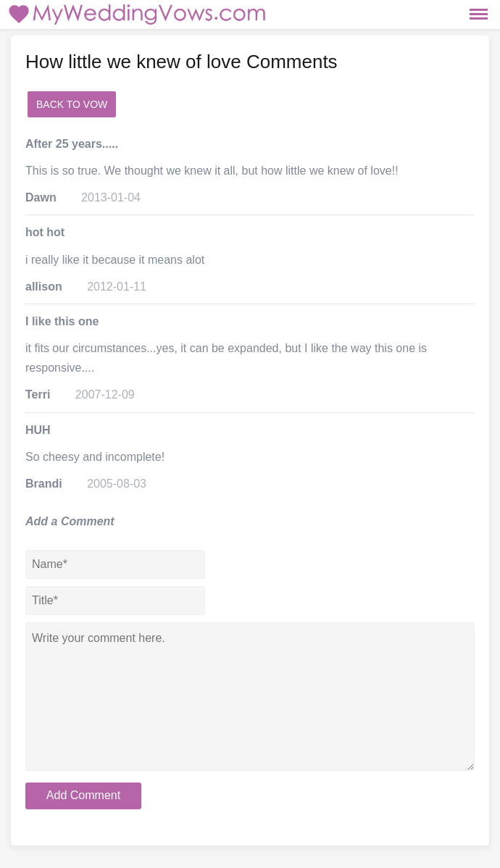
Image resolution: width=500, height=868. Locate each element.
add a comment (163, 104)
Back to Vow (72, 104)
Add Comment (83, 795)
